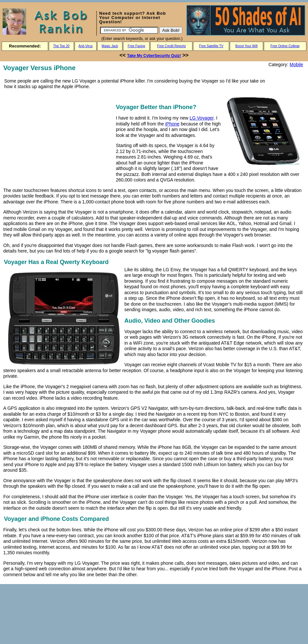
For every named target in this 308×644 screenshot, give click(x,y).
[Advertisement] (58, 138)
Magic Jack (110, 46)
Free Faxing (136, 46)
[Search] (129, 30)
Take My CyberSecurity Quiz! (154, 56)
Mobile (296, 65)
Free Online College (285, 46)
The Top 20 (61, 46)
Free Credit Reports (172, 46)
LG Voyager (201, 118)
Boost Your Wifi (246, 46)
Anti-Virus (86, 46)
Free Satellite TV (211, 46)
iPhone (172, 124)
